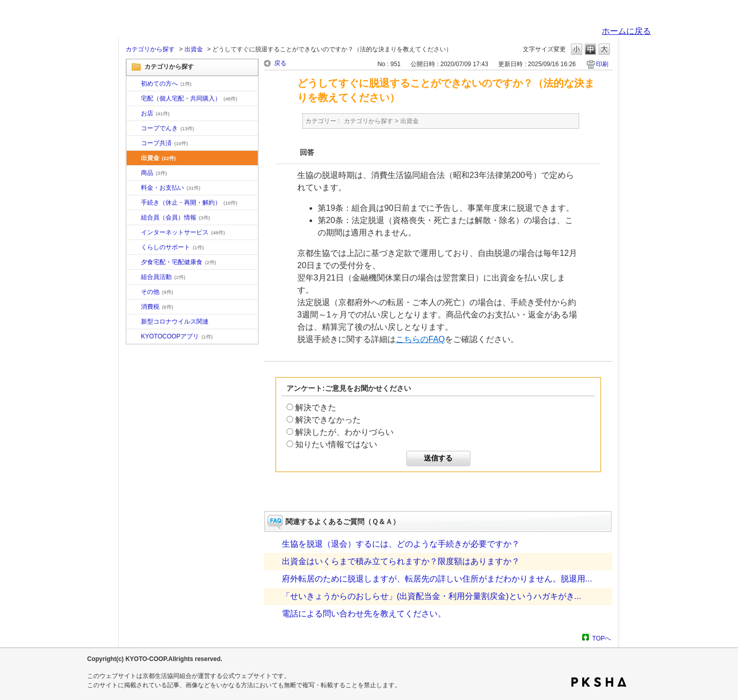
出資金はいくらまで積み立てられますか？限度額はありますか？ (401, 561)
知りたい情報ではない (336, 444)
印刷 (602, 64)
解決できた (316, 407)
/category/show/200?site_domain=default (134, 337)
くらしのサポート (172, 247)
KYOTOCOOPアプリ (177, 336)
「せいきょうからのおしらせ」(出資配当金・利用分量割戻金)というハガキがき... (432, 596)
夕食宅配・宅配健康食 (179, 262)
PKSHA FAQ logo (599, 682)
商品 (154, 173)
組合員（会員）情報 (176, 217)
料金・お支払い (171, 188)
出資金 (194, 49)
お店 (155, 113)
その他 (157, 292)
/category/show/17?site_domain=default (134, 263)
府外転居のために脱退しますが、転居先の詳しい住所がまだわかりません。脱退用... (437, 579)
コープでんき (168, 128)
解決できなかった (328, 420)
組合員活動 (163, 277)
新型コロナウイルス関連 (175, 322)
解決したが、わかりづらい (344, 432)
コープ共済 (165, 143)
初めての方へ (166, 84)
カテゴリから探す (150, 49)
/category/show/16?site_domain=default (134, 248)
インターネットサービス (183, 232)
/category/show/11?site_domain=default (134, 173)
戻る (280, 63)
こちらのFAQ (420, 339)
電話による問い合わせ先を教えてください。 (364, 614)
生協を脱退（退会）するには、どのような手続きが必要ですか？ (401, 544)
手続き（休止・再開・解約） (189, 203)
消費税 (157, 307)
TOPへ (602, 638)
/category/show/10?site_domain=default (134, 84)
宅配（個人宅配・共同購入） (189, 98)
